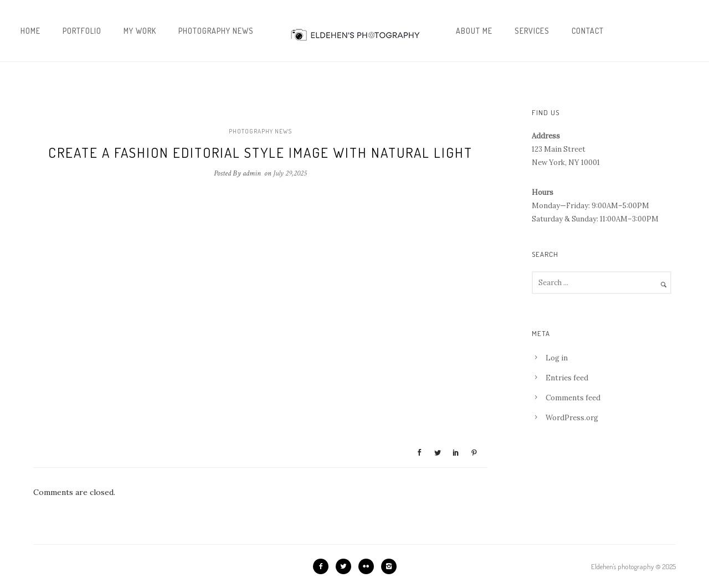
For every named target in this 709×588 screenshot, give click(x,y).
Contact (588, 31)
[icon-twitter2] (346, 566)
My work (140, 31)
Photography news (216, 31)
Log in (557, 358)
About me (474, 31)
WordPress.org (572, 418)
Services (532, 31)
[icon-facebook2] (323, 566)
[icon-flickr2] (369, 566)
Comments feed (573, 398)
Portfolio (82, 31)
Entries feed (567, 378)
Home (30, 31)
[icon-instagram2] (389, 566)
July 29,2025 (290, 173)
